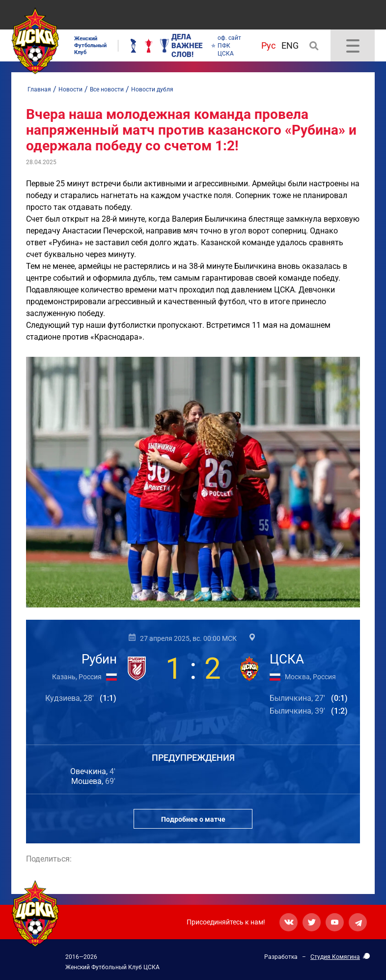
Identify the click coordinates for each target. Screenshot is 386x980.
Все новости (107, 89)
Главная (39, 89)
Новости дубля (152, 89)
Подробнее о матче (193, 819)
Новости (70, 89)
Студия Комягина (335, 957)
